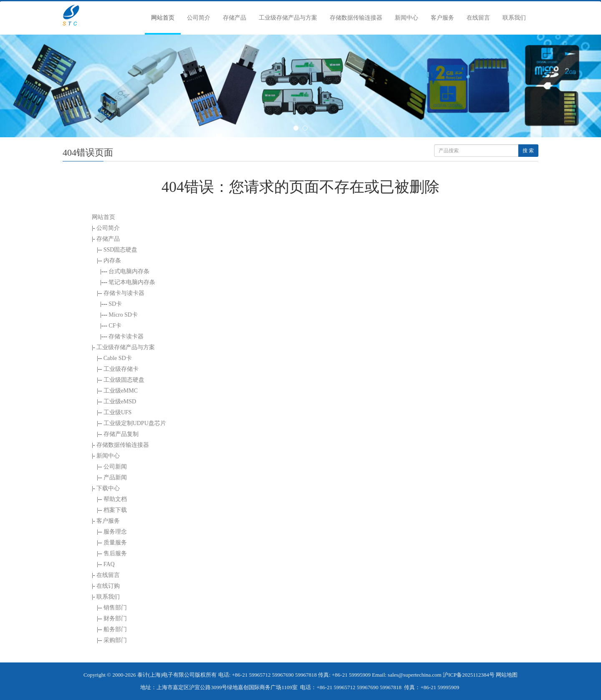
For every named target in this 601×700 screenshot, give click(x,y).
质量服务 (115, 543)
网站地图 (507, 675)
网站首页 (163, 18)
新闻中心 (407, 18)
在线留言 (478, 18)
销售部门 (115, 608)
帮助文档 (115, 499)
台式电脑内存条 (129, 271)
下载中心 (108, 488)
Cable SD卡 (118, 358)
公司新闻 (115, 467)
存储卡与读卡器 (124, 293)
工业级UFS (118, 412)
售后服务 (115, 553)
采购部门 (115, 640)
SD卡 (115, 304)
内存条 (112, 261)
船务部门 (115, 629)
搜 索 (528, 151)
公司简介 (199, 18)
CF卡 (115, 326)
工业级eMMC (121, 391)
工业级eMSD (120, 402)
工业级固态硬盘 (124, 380)
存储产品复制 (121, 434)
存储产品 (235, 18)
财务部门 (115, 618)
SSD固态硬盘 (121, 250)
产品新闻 (115, 477)
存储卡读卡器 (126, 336)
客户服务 (442, 18)
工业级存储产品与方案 (288, 18)
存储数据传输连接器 (356, 18)
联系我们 (514, 18)
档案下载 (115, 510)
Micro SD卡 (123, 315)
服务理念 (115, 532)
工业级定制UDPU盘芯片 (135, 423)
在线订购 (108, 586)
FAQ (109, 564)
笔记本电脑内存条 (132, 282)
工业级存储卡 (121, 369)
